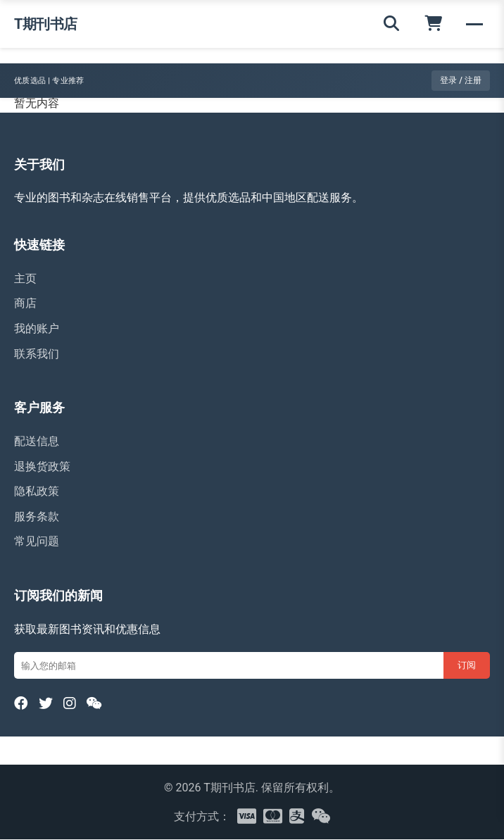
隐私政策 (37, 491)
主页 (25, 278)
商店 (25, 303)
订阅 (467, 665)
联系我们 (37, 354)
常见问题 (37, 541)
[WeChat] (95, 704)
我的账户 (37, 328)
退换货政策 (42, 466)
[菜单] (474, 24)
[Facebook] (21, 704)
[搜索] (391, 24)
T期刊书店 (46, 24)
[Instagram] (70, 704)
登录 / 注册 (461, 80)
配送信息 (37, 441)
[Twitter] (46, 704)
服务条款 (37, 516)
